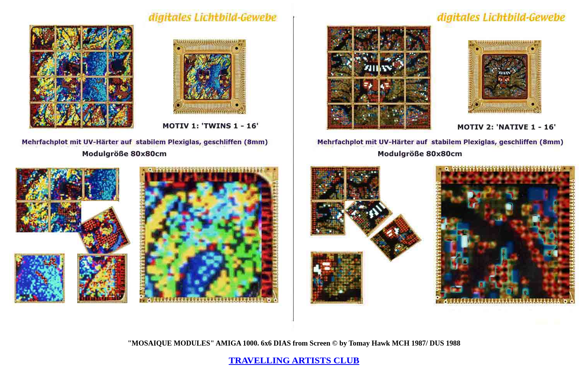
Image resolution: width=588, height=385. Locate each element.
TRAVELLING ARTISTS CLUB (294, 360)
